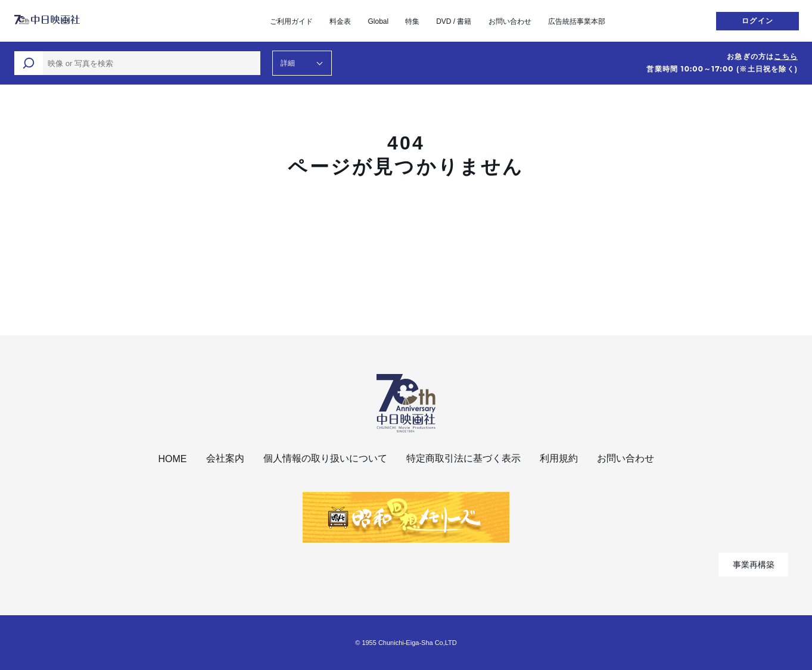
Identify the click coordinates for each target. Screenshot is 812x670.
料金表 (340, 21)
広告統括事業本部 (577, 21)
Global (378, 21)
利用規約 (559, 458)
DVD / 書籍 (454, 21)
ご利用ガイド (291, 21)
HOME (173, 459)
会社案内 (225, 458)
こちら (786, 57)
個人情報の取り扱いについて (325, 458)
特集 (412, 21)
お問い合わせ (510, 21)
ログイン (757, 21)
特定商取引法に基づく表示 (463, 458)
